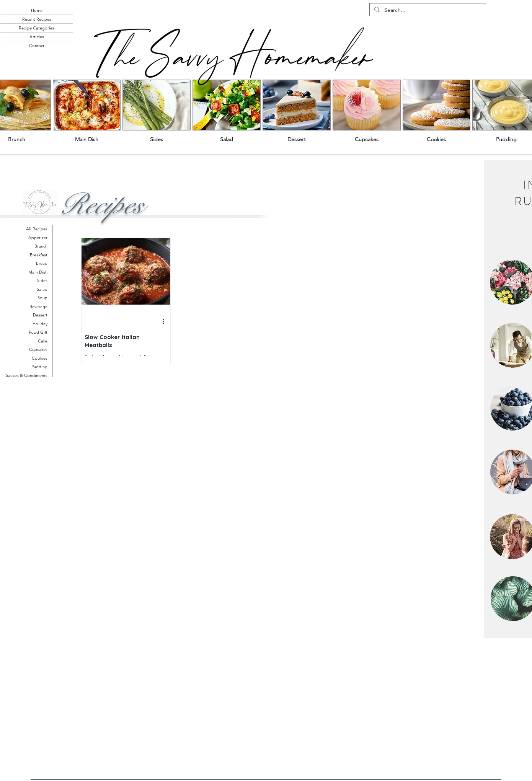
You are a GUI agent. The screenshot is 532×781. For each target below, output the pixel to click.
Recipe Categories (37, 28)
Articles (37, 37)
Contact (37, 46)
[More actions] (166, 321)
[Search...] (427, 10)
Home (37, 10)
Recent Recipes (37, 19)
